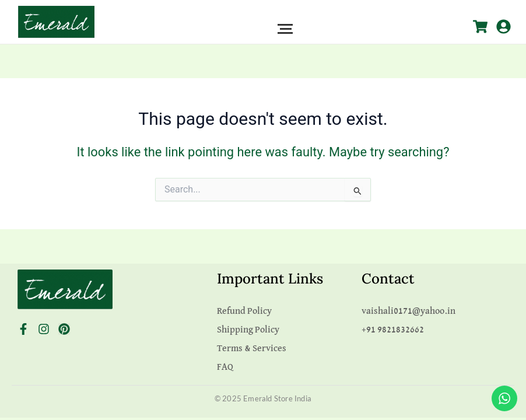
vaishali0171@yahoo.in (408, 311)
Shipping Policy (248, 330)
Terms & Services (252, 349)
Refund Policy (244, 311)
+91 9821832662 (393, 330)
